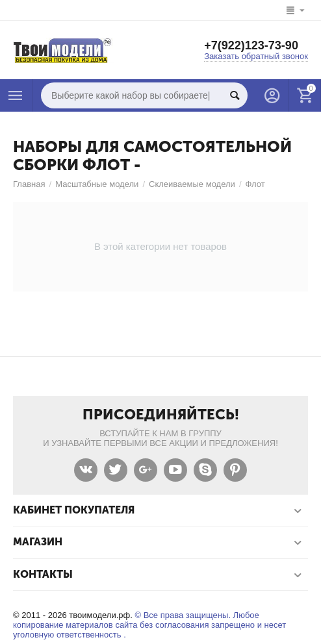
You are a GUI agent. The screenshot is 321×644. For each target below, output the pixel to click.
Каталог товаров (16, 95)
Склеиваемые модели (192, 184)
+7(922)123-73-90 (251, 45)
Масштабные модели (97, 184)
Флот (255, 184)
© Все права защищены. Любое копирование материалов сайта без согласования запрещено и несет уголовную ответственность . (149, 625)
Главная (29, 184)
